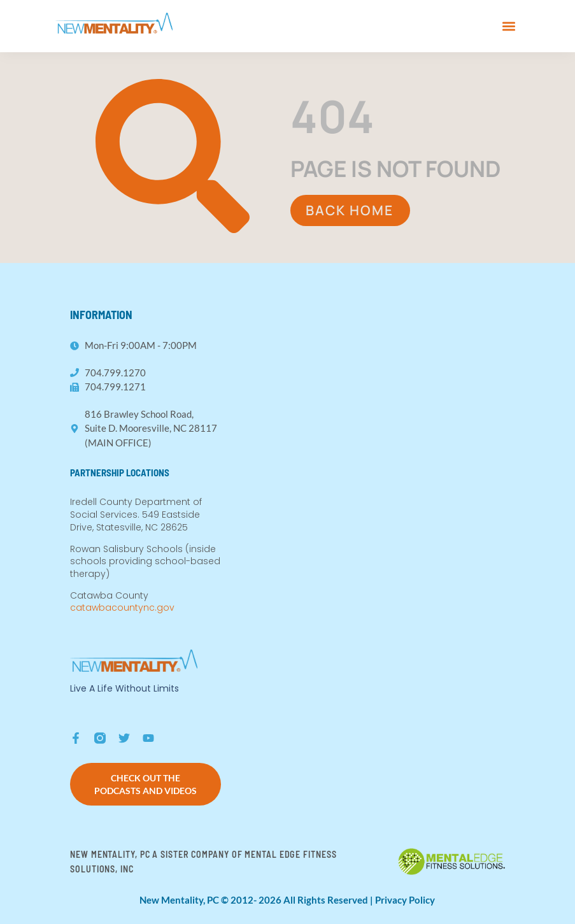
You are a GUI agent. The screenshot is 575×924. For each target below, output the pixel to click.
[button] (509, 26)
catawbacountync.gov (122, 608)
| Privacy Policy (402, 900)
